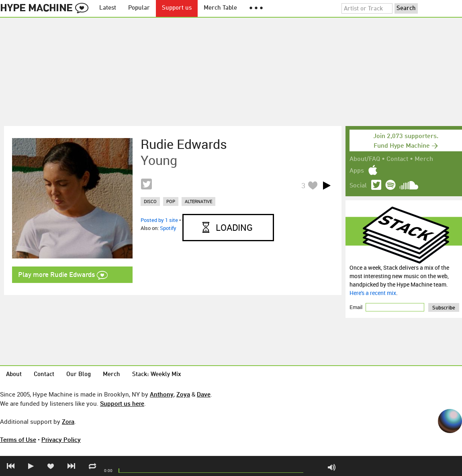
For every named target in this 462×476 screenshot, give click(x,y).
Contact (397, 159)
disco (150, 201)
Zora (68, 421)
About (14, 375)
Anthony (162, 394)
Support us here (122, 403)
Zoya (183, 394)
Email (357, 307)
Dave (204, 394)
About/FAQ (365, 159)
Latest (108, 8)
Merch (424, 159)
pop (171, 201)
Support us (177, 8)
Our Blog (79, 375)
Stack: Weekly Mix (157, 375)
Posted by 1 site (159, 220)
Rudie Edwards (184, 144)
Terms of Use (18, 439)
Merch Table (220, 8)
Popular (139, 8)
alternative (198, 201)
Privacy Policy (61, 439)
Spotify (168, 228)
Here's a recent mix (373, 293)
